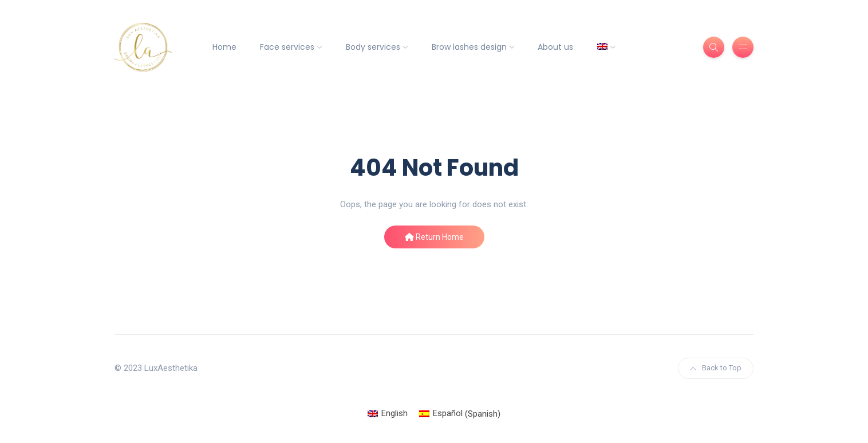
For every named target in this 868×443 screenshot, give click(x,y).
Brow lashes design (469, 47)
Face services (287, 47)
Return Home (434, 237)
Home (224, 47)
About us (555, 47)
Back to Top (716, 368)
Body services (373, 47)
